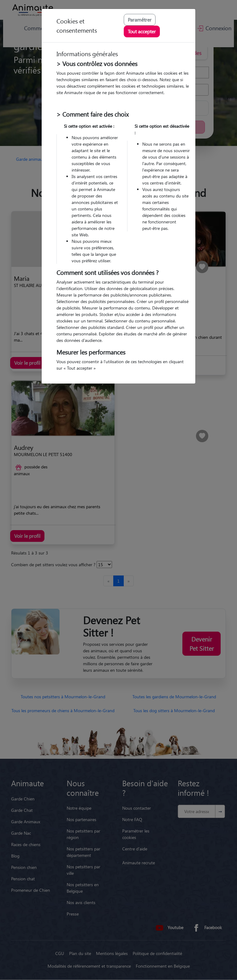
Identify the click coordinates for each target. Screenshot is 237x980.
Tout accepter (142, 31)
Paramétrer (140, 20)
